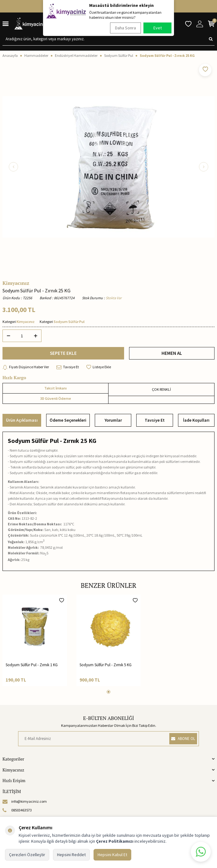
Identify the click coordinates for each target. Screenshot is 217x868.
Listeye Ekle (99, 367)
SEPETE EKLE (63, 353)
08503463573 (17, 810)
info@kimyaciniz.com (25, 801)
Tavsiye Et (68, 367)
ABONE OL (183, 739)
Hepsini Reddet (71, 855)
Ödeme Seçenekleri (68, 420)
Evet (158, 28)
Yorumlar (113, 420)
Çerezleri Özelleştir (27, 855)
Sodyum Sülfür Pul (119, 55)
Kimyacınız (16, 283)
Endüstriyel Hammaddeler (76, 55)
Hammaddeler (36, 55)
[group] (109, 167)
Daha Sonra (125, 28)
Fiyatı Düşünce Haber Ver (26, 367)
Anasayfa (10, 55)
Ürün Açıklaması (22, 420)
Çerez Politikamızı (115, 841)
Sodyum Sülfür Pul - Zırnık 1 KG (32, 665)
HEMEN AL (172, 353)
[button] (13, 167)
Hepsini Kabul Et (112, 855)
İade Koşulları (196, 420)
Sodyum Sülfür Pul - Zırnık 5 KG (106, 665)
